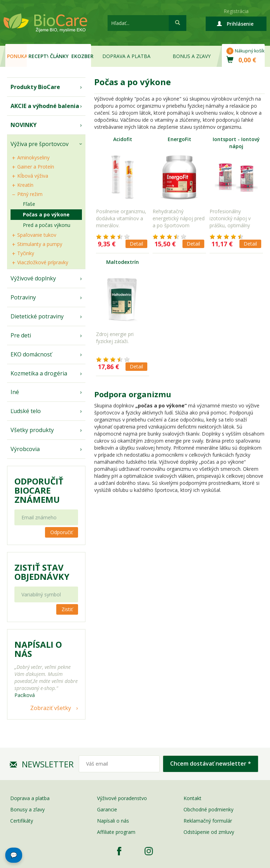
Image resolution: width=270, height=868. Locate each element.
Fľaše (29, 204)
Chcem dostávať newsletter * (211, 764)
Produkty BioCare (35, 87)
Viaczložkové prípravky (43, 262)
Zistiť (67, 609)
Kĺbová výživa (33, 176)
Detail (136, 244)
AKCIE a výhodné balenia (45, 106)
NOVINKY (24, 125)
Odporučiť (62, 532)
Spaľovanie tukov (37, 235)
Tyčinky (26, 253)
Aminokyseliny (33, 157)
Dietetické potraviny (37, 316)
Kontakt (192, 798)
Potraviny (23, 297)
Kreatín (25, 185)
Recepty (38, 56)
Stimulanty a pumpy (40, 244)
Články (59, 56)
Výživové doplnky (33, 278)
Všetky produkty (32, 430)
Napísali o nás (113, 821)
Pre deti (21, 335)
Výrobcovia (25, 449)
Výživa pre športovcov (40, 144)
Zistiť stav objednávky (42, 572)
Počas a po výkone (46, 214)
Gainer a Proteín (36, 167)
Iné (15, 392)
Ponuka (17, 56)
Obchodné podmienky (208, 809)
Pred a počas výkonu (47, 225)
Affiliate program (116, 832)
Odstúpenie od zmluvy (209, 832)
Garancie (107, 809)
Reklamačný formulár (208, 821)
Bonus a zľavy (192, 56)
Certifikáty (22, 821)
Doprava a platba (126, 56)
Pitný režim (30, 194)
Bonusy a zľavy (27, 809)
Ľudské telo (26, 411)
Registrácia (236, 11)
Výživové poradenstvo (122, 798)
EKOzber (81, 56)
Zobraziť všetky (51, 708)
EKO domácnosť (31, 354)
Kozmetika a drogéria (39, 373)
